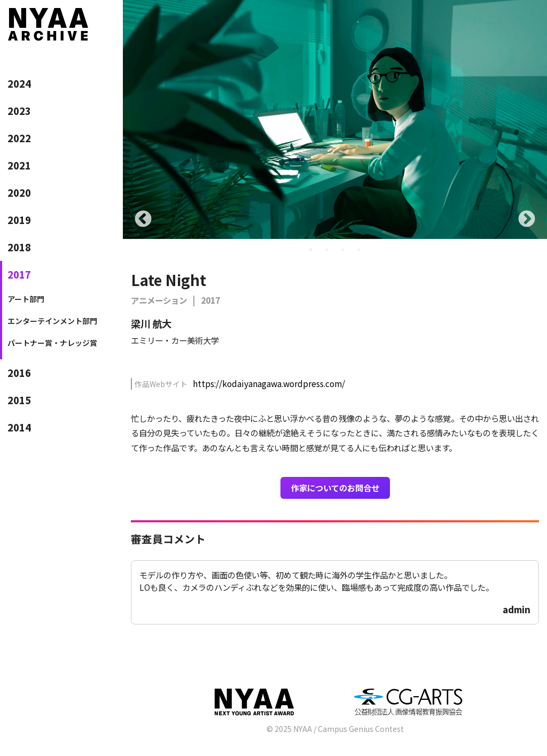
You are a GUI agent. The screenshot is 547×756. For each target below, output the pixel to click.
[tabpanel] (335, 119)
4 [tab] (359, 250)
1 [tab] (311, 250)
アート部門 (26, 299)
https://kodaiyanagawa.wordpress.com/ (269, 383)
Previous (143, 220)
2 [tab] (327, 250)
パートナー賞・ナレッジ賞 (52, 343)
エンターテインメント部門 (52, 321)
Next (527, 220)
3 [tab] (343, 250)
